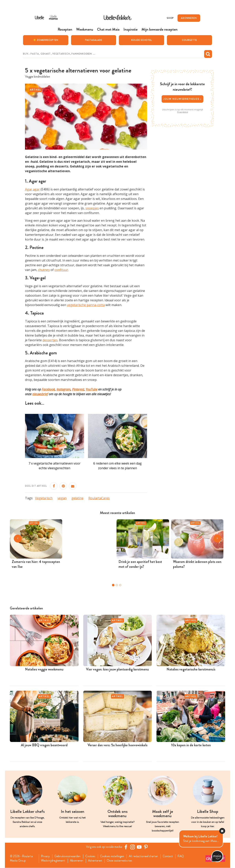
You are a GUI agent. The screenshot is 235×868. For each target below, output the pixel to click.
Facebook (48, 389)
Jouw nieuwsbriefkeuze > (183, 99)
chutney (44, 270)
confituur (61, 270)
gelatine (77, 498)
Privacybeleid (183, 112)
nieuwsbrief (40, 394)
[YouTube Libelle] (140, 847)
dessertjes (50, 340)
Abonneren (78, 861)
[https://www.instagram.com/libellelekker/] (133, 847)
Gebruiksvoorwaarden (69, 856)
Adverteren (97, 861)
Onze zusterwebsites (122, 861)
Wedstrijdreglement (54, 861)
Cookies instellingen (114, 856)
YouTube (92, 389)
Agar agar (32, 189)
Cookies (92, 856)
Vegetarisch (44, 498)
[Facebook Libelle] (126, 847)
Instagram (63, 389)
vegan (62, 498)
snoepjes (92, 208)
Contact (172, 856)
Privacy (46, 856)
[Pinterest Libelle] (146, 847)
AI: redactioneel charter (147, 856)
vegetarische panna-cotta (86, 305)
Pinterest (78, 389)
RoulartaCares (99, 498)
